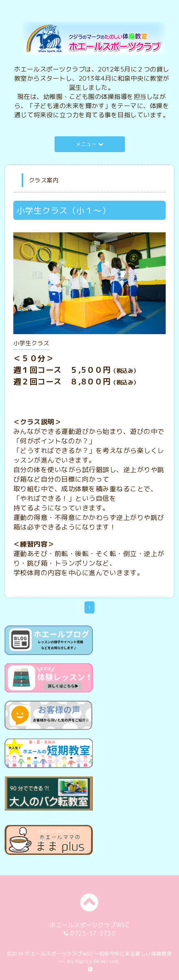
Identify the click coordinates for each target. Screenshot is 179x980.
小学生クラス (31, 343)
